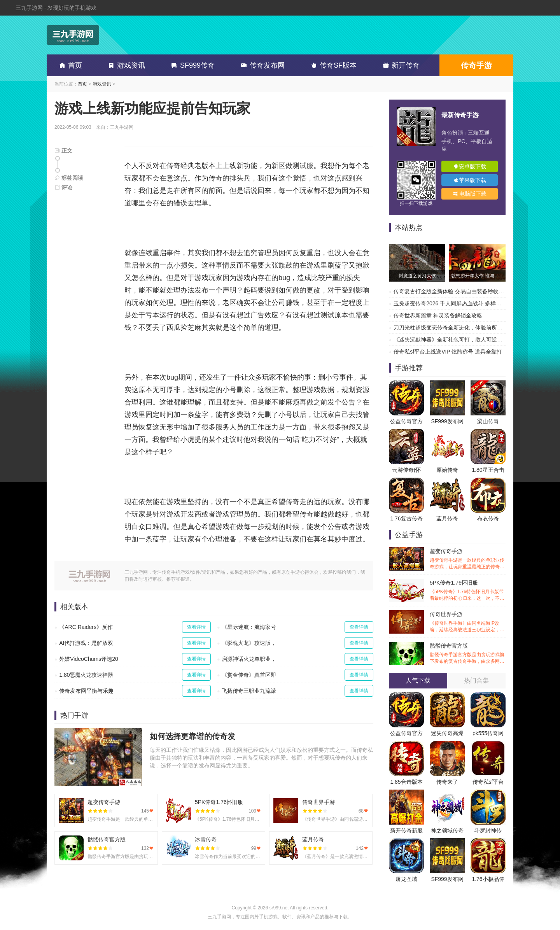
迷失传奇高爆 (447, 733)
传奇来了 (447, 782)
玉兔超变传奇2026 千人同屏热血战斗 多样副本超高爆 (458, 303)
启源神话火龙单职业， (249, 659)
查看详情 (196, 627)
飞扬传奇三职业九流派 (249, 691)
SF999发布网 (447, 421)
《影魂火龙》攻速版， (249, 643)
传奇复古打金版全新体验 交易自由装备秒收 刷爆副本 (458, 291)
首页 (69, 65)
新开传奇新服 (406, 830)
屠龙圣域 (406, 879)
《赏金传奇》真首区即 (249, 675)
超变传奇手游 (468, 559)
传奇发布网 (261, 65)
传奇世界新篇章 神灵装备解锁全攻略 (438, 315)
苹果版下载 (470, 180)
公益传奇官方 (406, 421)
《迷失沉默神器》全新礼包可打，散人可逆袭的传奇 (456, 340)
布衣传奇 (488, 518)
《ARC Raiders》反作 (86, 627)
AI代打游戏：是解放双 (86, 643)
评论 (63, 187)
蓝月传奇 (447, 518)
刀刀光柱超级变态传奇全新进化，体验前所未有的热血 (459, 328)
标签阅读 (69, 178)
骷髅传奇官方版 (468, 654)
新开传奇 (400, 65)
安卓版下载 (470, 166)
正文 (63, 151)
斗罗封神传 (488, 830)
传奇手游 (476, 65)
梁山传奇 (488, 421)
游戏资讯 (125, 65)
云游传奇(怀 (407, 470)
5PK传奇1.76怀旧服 (468, 591)
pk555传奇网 (488, 733)
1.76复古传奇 (406, 518)
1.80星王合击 (488, 470)
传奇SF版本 (332, 65)
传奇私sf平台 (488, 782)
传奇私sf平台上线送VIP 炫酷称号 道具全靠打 (448, 352)
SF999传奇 (192, 65)
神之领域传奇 (447, 830)
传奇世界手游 (468, 622)
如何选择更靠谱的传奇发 (192, 736)
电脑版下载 (470, 194)
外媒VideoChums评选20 (88, 659)
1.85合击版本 (406, 782)
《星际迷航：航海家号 (249, 627)
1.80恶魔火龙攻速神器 (86, 675)
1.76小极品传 (488, 879)
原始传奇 (447, 470)
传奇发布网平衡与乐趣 (86, 691)
